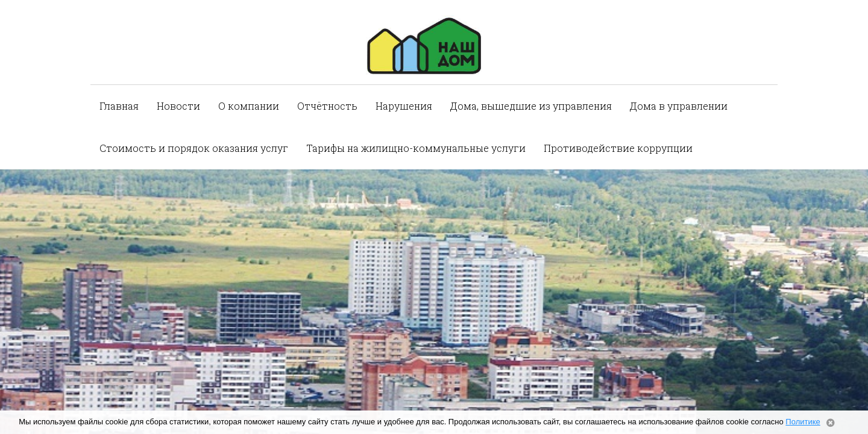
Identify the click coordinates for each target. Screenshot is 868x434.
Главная (119, 106)
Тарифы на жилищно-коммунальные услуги (416, 148)
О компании (249, 106)
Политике (803, 422)
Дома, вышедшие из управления (531, 106)
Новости (178, 106)
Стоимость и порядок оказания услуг (194, 148)
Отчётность (327, 106)
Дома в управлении (679, 106)
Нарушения (404, 106)
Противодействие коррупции (618, 148)
